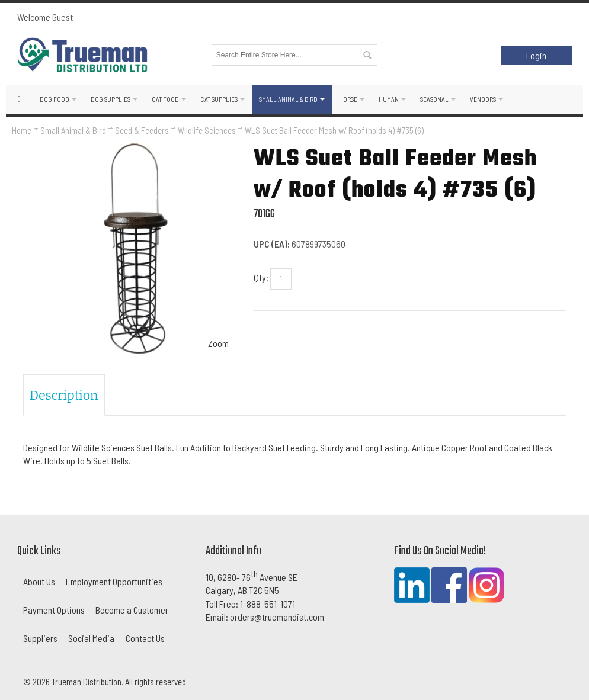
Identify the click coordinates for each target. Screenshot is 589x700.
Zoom (218, 343)
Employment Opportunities (114, 581)
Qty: (261, 277)
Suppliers (40, 638)
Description (64, 396)
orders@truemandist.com (277, 617)
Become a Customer (132, 610)
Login (536, 55)
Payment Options (54, 610)
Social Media (91, 638)
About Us (39, 581)
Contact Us (145, 638)
